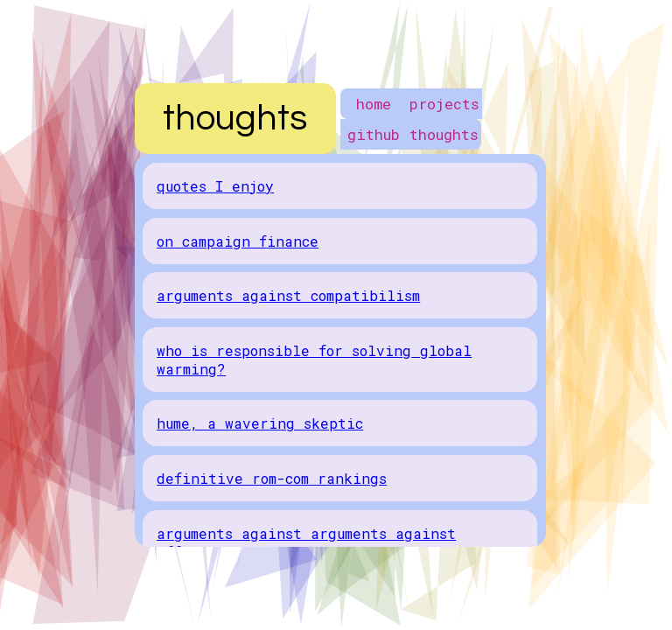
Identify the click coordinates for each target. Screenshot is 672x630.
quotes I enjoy (215, 186)
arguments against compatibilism (288, 295)
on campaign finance (238, 241)
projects (444, 104)
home (374, 104)
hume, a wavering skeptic (260, 423)
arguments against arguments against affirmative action (306, 542)
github (374, 134)
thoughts (444, 134)
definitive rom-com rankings (272, 478)
